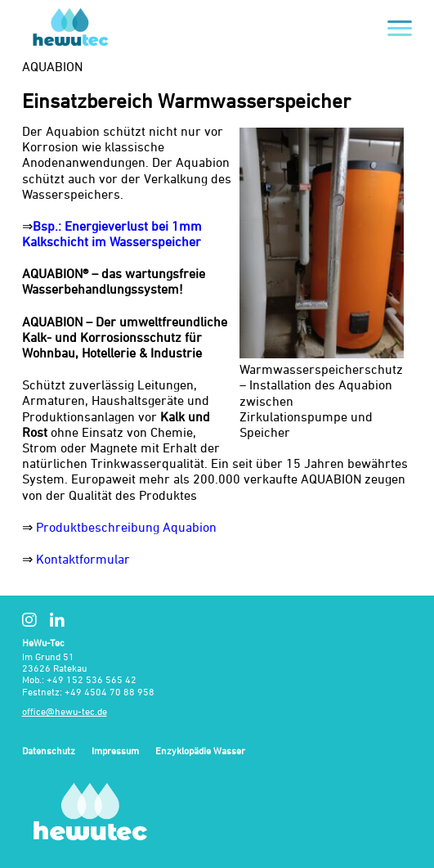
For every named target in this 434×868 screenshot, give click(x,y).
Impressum (115, 751)
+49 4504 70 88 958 (110, 692)
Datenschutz (49, 751)
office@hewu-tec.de (65, 711)
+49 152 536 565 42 (92, 679)
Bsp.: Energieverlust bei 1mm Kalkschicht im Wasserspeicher (112, 234)
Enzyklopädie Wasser (200, 751)
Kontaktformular (83, 559)
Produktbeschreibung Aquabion (126, 527)
